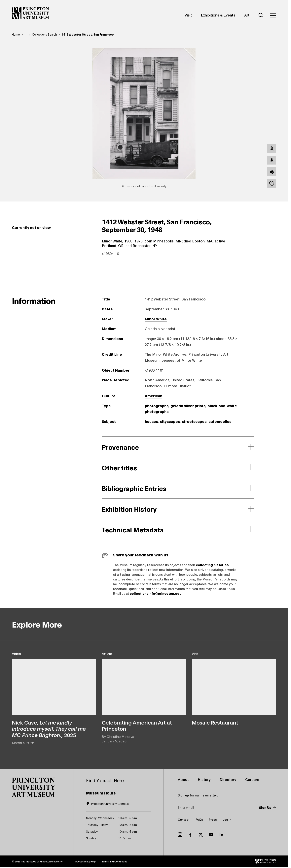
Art (247, 15)
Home (16, 34)
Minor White (156, 319)
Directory (228, 779)
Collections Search (44, 34)
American (154, 396)
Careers (252, 779)
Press (213, 819)
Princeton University (51, 861)
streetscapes (194, 421)
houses (151, 421)
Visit (188, 15)
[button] (33, 787)
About (183, 779)
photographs (157, 406)
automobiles (220, 421)
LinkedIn (221, 835)
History (204, 779)
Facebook (190, 835)
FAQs (199, 819)
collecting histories (212, 565)
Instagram (180, 835)
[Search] (261, 15)
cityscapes (170, 421)
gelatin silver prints (188, 406)
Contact (184, 819)
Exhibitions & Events (218, 15)
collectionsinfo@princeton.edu (156, 593)
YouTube (211, 835)
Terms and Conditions (114, 861)
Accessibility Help (85, 861)
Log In (227, 819)
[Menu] (273, 15)
